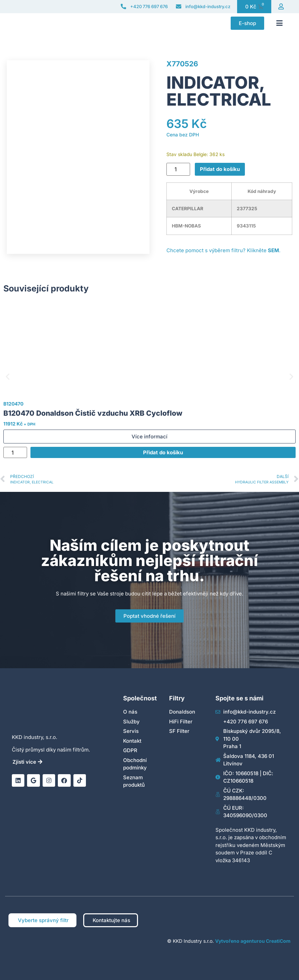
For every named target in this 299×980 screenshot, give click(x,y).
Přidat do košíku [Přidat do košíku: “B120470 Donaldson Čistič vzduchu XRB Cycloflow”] (163, 452)
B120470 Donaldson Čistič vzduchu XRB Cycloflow (93, 413)
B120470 (13, 404)
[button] (279, 23)
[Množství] (178, 169)
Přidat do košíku (220, 169)
